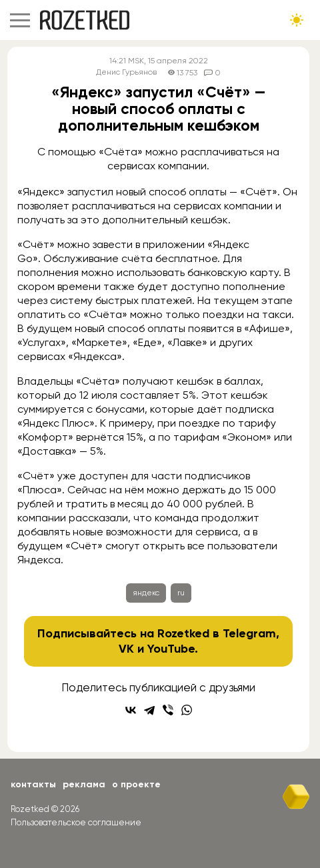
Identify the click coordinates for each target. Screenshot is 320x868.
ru (181, 593)
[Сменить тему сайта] (297, 20)
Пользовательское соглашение (76, 822)
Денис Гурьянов (126, 72)
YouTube (171, 649)
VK (126, 649)
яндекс (146, 593)
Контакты (33, 784)
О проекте (136, 784)
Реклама (84, 784)
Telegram (249, 633)
